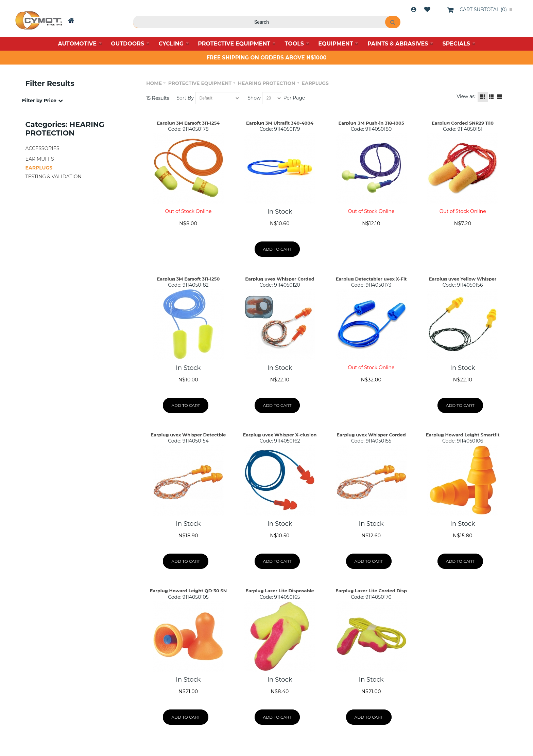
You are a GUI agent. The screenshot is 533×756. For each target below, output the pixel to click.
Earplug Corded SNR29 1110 (463, 123)
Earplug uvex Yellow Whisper (463, 279)
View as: (466, 96)
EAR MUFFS (40, 159)
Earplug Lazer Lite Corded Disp (371, 591)
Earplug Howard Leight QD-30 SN (188, 591)
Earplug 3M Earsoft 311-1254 (188, 123)
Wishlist (427, 10)
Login (414, 10)
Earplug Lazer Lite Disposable (280, 591)
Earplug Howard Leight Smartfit (463, 435)
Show (254, 98)
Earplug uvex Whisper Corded (280, 279)
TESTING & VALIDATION (54, 177)
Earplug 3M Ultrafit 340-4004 (280, 123)
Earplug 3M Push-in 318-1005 (371, 123)
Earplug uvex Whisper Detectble (188, 435)
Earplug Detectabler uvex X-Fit (371, 279)
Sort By (185, 98)
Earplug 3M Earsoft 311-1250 (188, 279)
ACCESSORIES (42, 148)
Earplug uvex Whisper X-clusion (280, 435)
